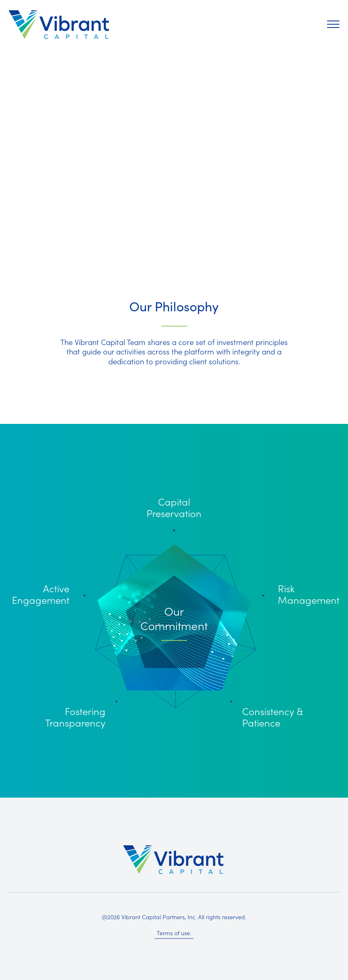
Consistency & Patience (272, 717)
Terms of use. (174, 933)
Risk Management (309, 594)
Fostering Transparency (75, 717)
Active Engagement (41, 594)
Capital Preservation (174, 507)
